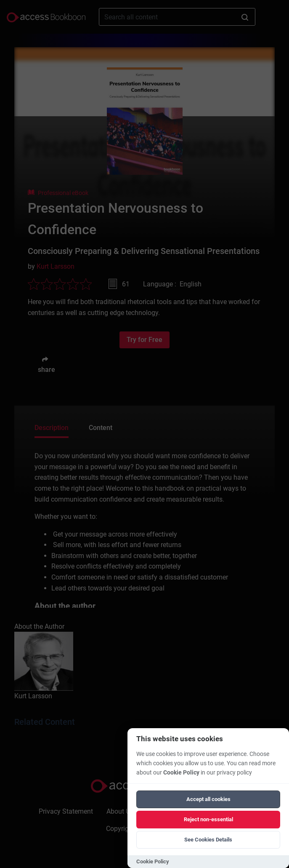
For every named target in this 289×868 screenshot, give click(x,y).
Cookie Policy (181, 773)
